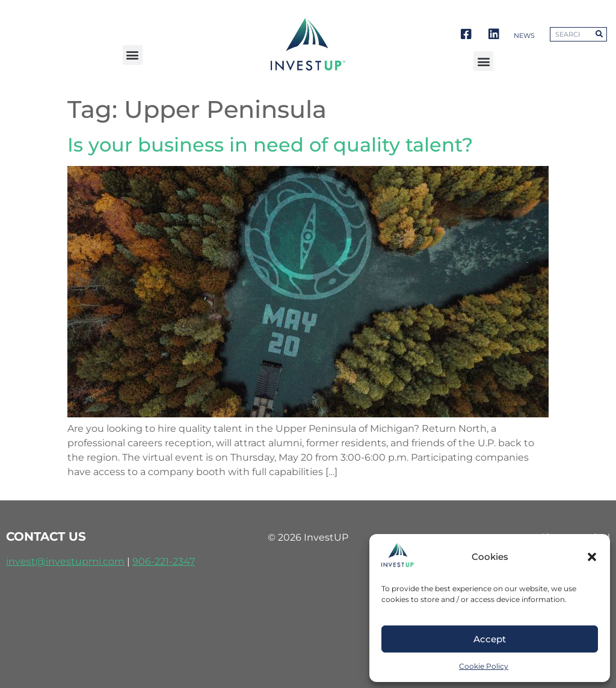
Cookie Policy (484, 666)
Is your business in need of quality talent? (270, 145)
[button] (592, 557)
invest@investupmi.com (65, 561)
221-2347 (175, 561)
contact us (46, 536)
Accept (490, 639)
